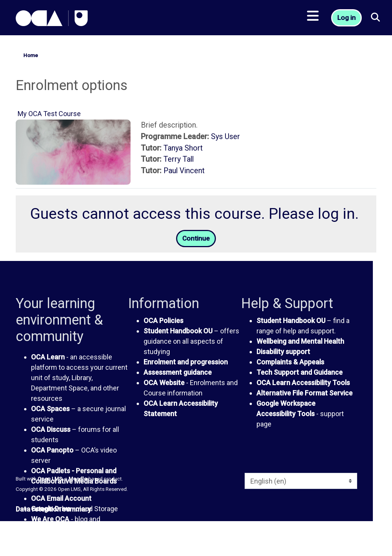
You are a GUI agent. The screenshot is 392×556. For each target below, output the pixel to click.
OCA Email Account (61, 499)
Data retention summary (53, 509)
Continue (196, 239)
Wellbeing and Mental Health (300, 342)
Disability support (283, 352)
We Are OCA (50, 520)
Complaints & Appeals (290, 362)
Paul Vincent (184, 171)
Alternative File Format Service (305, 393)
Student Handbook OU (178, 331)
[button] (376, 19)
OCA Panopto (52, 451)
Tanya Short (183, 148)
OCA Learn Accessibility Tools (303, 383)
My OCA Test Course (49, 114)
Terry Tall (179, 159)
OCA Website (164, 383)
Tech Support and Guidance (300, 373)
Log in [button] (347, 19)
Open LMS (50, 479)
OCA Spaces (50, 409)
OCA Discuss (51, 430)
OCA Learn (48, 358)
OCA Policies (163, 321)
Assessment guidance (178, 373)
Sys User (225, 137)
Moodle (78, 479)
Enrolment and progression (186, 362)
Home (31, 55)
